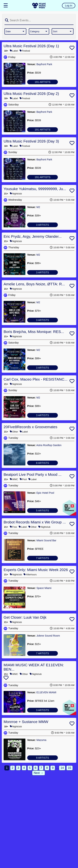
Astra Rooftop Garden (49, 445)
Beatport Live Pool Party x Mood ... (33, 474)
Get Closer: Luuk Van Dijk (25, 617)
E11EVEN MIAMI (46, 692)
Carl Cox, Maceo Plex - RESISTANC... (35, 379)
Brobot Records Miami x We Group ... (35, 522)
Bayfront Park (44, 64)
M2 (38, 207)
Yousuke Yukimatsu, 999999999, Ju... (35, 189)
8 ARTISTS (43, 463)
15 (70, 768)
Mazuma (41, 740)
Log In (69, 6)
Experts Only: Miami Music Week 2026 (36, 570)
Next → (38, 773)
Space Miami (44, 588)
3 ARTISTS (43, 225)
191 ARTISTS (43, 82)
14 (62, 768)
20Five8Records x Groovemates (30, 427)
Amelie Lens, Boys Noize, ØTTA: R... (34, 284)
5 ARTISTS (43, 511)
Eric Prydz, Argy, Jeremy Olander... (33, 236)
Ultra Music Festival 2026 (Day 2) (31, 94)
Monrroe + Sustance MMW (26, 722)
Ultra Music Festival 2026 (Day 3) (31, 141)
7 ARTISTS (43, 558)
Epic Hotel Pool (45, 493)
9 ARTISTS (43, 758)
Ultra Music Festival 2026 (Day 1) (31, 46)
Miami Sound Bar (46, 540)
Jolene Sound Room (48, 636)
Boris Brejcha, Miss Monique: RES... (34, 332)
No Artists (43, 606)
